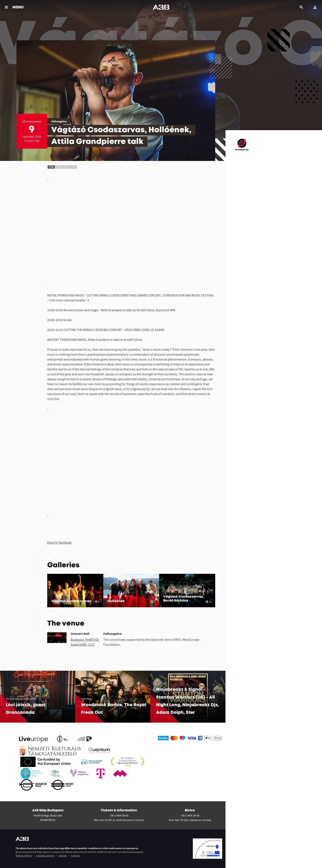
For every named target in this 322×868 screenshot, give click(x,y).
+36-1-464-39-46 (190, 815)
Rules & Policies (24, 856)
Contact (75, 856)
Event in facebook (59, 542)
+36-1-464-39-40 (119, 815)
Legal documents (45, 856)
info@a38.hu (48, 820)
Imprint (63, 856)
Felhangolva (59, 121)
